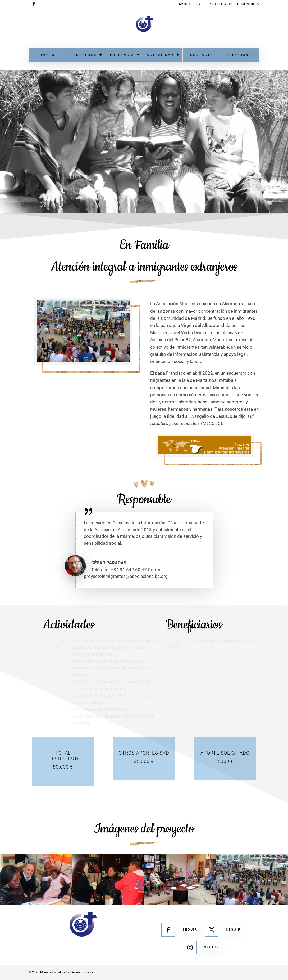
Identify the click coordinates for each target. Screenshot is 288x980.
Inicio (48, 55)
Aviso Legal (191, 4)
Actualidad (160, 55)
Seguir (190, 930)
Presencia (122, 55)
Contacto (202, 55)
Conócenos (83, 55)
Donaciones (240, 55)
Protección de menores (234, 4)
